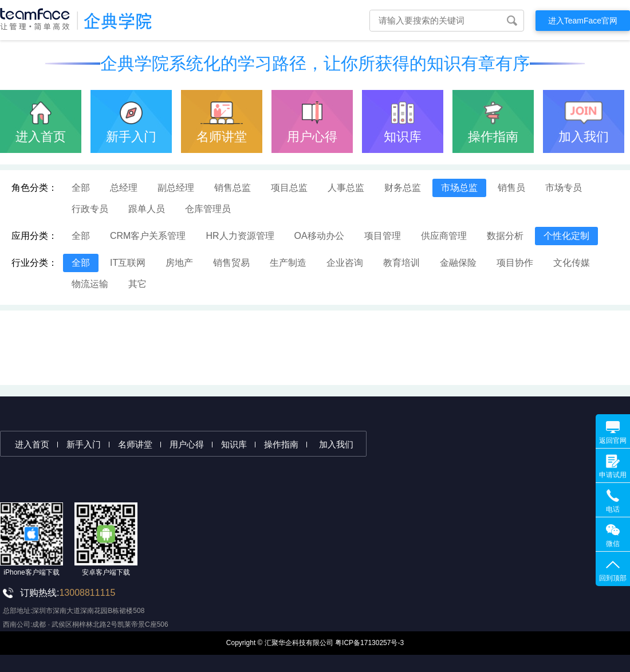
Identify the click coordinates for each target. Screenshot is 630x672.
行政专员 (90, 209)
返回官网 (613, 441)
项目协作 (515, 263)
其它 (137, 284)
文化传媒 (572, 263)
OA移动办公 (319, 236)
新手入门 (131, 137)
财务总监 (403, 188)
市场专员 (564, 188)
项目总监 (289, 188)
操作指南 (493, 137)
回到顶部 (613, 578)
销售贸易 (231, 263)
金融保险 (458, 263)
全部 (81, 188)
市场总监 (459, 188)
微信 (613, 544)
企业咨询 (345, 263)
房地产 (179, 263)
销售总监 (233, 188)
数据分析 (505, 236)
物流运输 (90, 284)
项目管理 (383, 236)
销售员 (511, 188)
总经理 (124, 188)
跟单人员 (147, 209)
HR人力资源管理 (240, 236)
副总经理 (176, 188)
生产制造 (288, 263)
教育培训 (401, 263)
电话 (613, 509)
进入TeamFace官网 (583, 21)
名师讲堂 (222, 137)
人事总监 (346, 188)
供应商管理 (444, 236)
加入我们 (584, 137)
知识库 (403, 137)
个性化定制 (566, 236)
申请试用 (613, 475)
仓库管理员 (208, 209)
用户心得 (312, 137)
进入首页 (41, 137)
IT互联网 (128, 263)
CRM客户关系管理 (148, 236)
